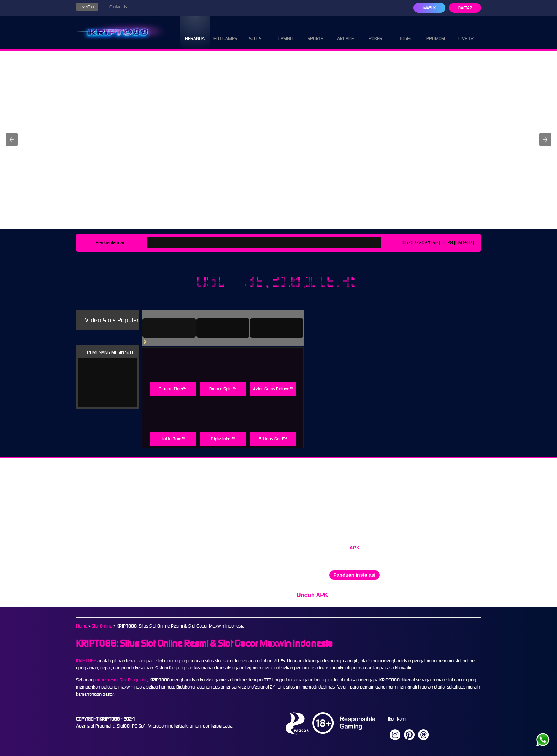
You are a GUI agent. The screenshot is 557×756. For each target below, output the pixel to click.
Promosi (436, 32)
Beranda (195, 32)
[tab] (179, 328)
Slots (255, 32)
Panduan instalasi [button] (354, 575)
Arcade (346, 32)
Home (82, 626)
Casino (285, 32)
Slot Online (104, 626)
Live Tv (466, 32)
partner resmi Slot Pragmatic (122, 680)
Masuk (429, 8)
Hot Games (225, 32)
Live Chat (88, 7)
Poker (375, 32)
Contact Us (121, 7)
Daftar (465, 8)
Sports (316, 32)
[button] (12, 139)
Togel (406, 32)
